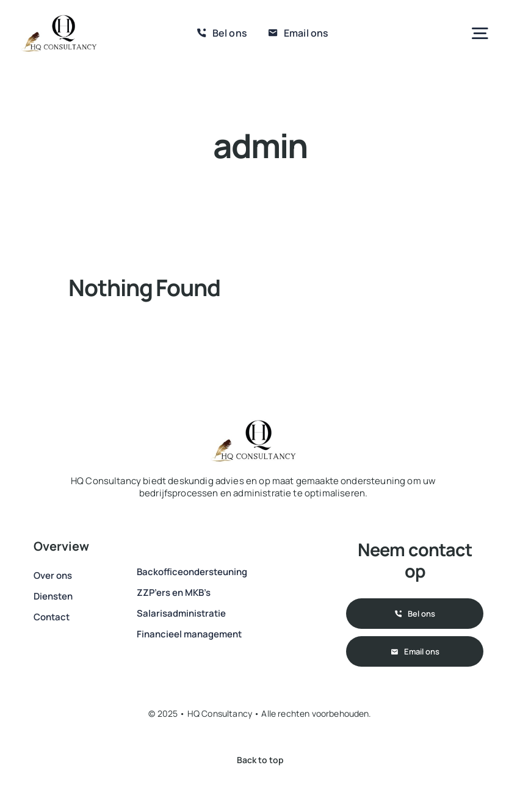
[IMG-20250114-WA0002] (59, 18)
